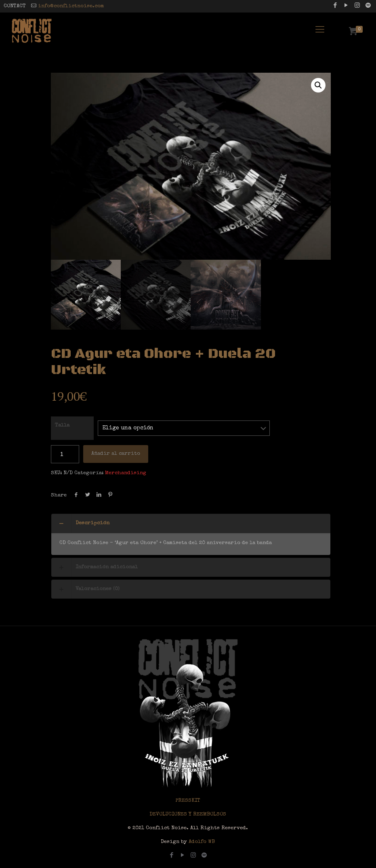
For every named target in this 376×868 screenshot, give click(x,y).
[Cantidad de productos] (65, 454)
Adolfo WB (201, 842)
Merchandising (126, 473)
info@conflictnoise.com (71, 6)
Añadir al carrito (116, 454)
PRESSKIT (188, 801)
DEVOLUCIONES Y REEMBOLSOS (188, 814)
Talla (62, 426)
